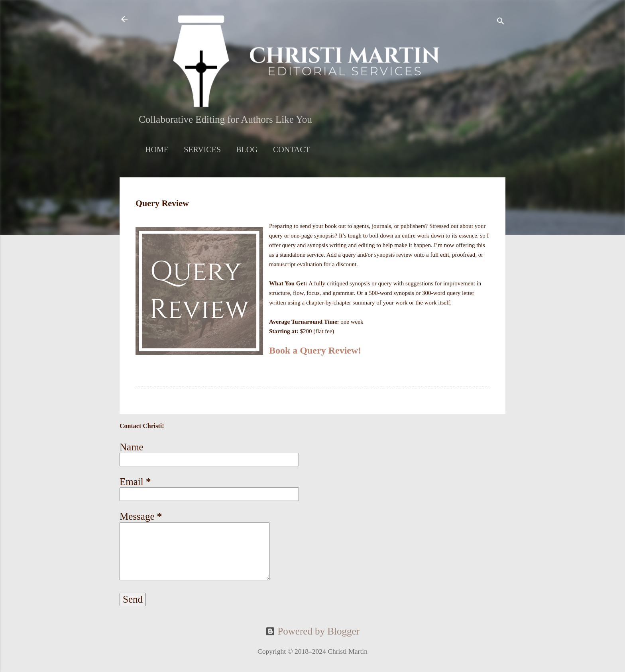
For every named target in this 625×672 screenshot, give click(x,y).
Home (157, 149)
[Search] (501, 22)
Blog (247, 149)
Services (202, 149)
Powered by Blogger (312, 631)
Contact (292, 149)
